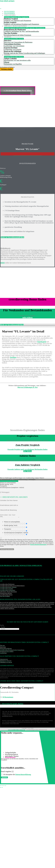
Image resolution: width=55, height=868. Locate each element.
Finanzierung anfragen (6, 594)
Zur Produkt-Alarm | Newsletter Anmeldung (21, 566)
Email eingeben (6, 772)
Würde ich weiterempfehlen (12, 522)
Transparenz (8, 530)
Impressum (3, 648)
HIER (3, 263)
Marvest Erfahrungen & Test (27, 387)
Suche (2, 626)
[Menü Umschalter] (1, 9)
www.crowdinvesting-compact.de (17, 730)
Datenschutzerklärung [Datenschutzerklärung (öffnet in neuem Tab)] (23, 775)
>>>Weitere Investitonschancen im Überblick (27, 155)
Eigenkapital (42, 342)
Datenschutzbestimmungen (38, 545)
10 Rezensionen (8, 698)
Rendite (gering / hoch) (11, 526)
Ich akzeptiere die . (17, 775)
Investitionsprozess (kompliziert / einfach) (16, 533)
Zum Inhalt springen (7, 1)
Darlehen (13, 357)
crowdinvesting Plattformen (7, 585)
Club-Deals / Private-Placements (8, 592)
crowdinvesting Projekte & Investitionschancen (12, 586)
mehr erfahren (27, 317)
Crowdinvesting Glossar (6, 595)
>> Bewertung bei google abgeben (12, 704)
